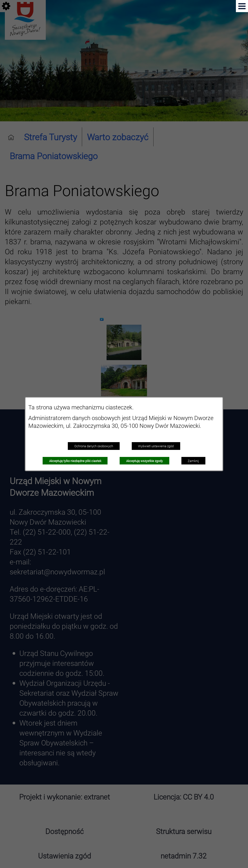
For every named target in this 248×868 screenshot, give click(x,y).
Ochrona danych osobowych (94, 446)
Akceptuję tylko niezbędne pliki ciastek (75, 461)
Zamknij (193, 461)
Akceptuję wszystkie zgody (144, 461)
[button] (242, 6)
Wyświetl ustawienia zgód (156, 446)
